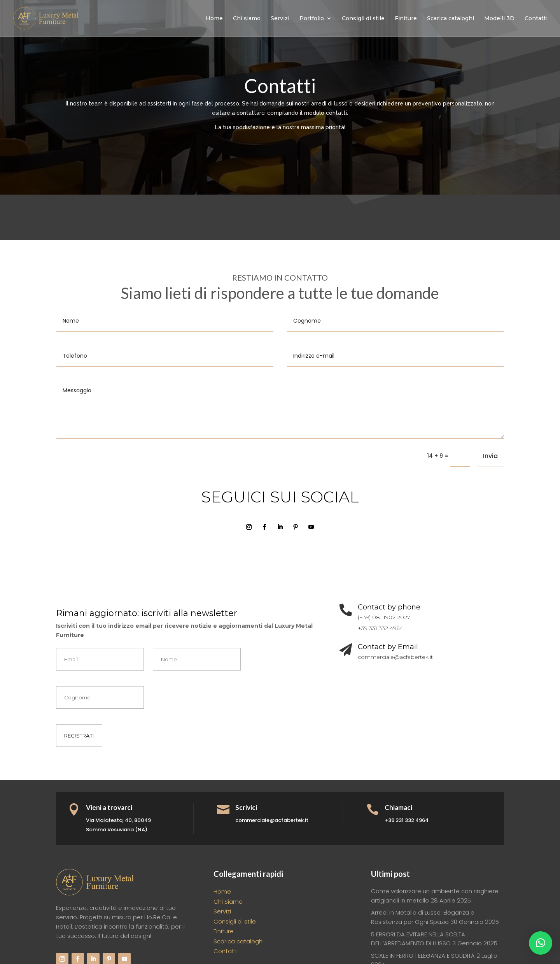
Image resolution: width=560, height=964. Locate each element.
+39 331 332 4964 (380, 628)
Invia (490, 456)
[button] (541, 943)
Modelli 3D (499, 19)
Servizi (280, 19)
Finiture (406, 19)
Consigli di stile (363, 19)
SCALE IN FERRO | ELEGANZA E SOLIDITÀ (423, 956)
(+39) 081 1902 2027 (384, 617)
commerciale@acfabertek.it (395, 657)
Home (214, 19)
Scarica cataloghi (451, 19)
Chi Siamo (228, 902)
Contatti (536, 19)
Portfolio (312, 19)
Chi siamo (247, 19)
